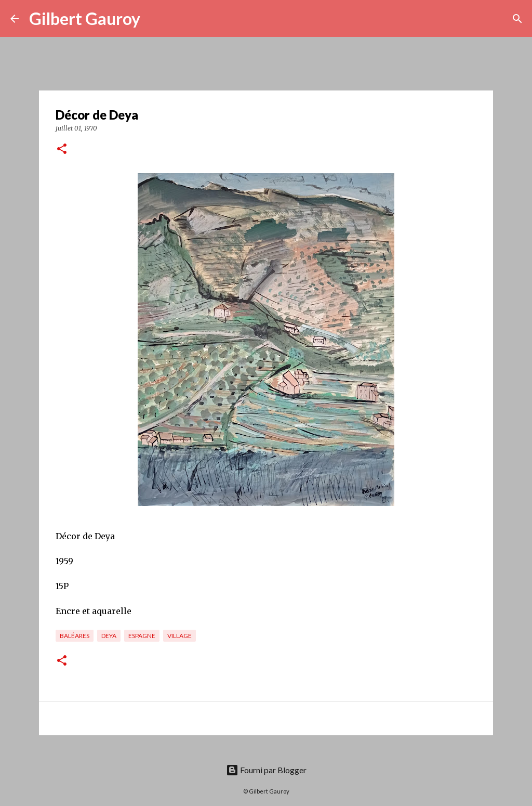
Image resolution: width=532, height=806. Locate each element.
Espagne (142, 636)
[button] (62, 149)
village (179, 636)
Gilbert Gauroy (85, 18)
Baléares (75, 636)
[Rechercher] (155, 19)
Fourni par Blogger (266, 770)
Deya (109, 636)
